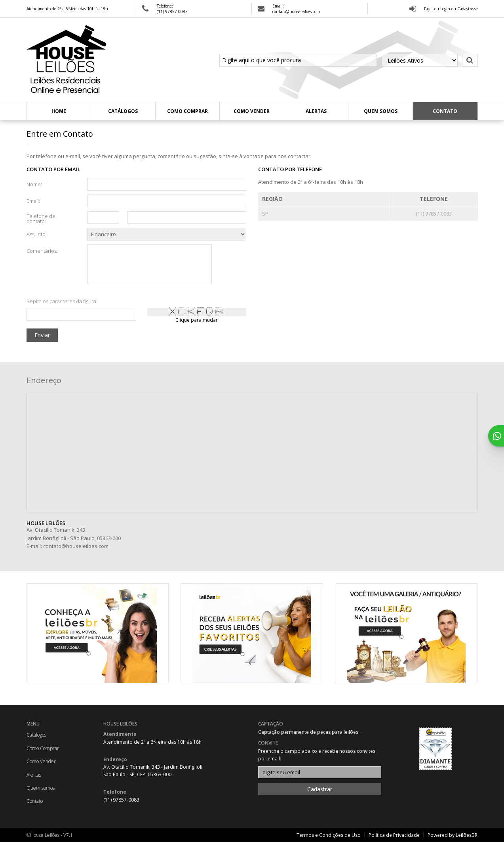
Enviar (42, 335)
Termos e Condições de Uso (329, 835)
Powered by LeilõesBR (453, 835)
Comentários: (42, 250)
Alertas (316, 111)
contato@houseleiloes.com (76, 546)
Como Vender (252, 111)
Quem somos (381, 111)
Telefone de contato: (41, 218)
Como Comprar (187, 111)
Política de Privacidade (394, 835)
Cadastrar (320, 789)
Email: (33, 200)
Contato (445, 111)
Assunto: (37, 234)
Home (59, 111)
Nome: (34, 184)
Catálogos (123, 111)
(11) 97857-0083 (172, 11)
